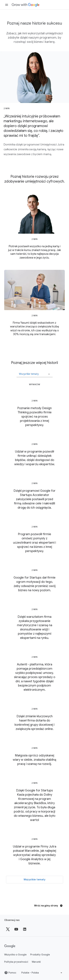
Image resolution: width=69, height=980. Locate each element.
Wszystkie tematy (34, 880)
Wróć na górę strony (48, 906)
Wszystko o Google (15, 955)
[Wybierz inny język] (42, 973)
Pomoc (10, 973)
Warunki (36, 962)
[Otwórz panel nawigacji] (7, 5)
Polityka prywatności (16, 962)
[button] (35, 373)
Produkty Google (40, 955)
